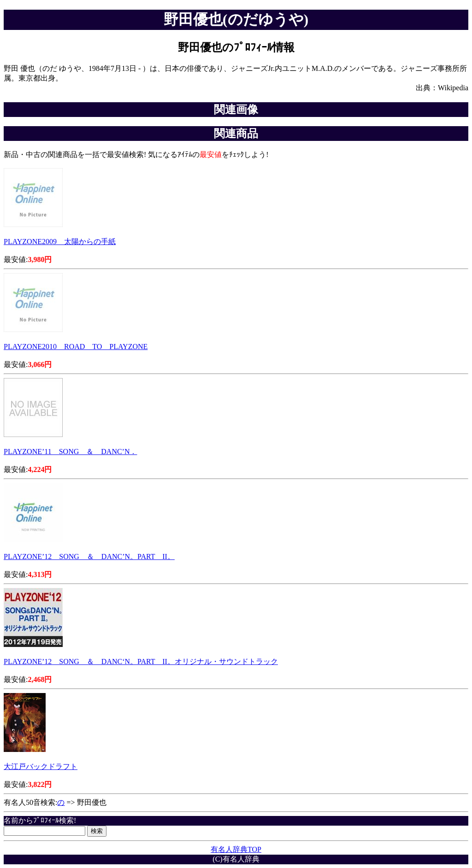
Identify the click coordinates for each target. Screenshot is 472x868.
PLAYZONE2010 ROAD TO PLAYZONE (76, 347)
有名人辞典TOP (236, 849)
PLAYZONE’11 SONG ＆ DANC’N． (70, 451)
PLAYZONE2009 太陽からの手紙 (60, 242)
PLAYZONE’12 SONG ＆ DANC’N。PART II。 (89, 556)
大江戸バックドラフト (41, 766)
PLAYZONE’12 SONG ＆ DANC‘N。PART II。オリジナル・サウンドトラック (141, 661)
